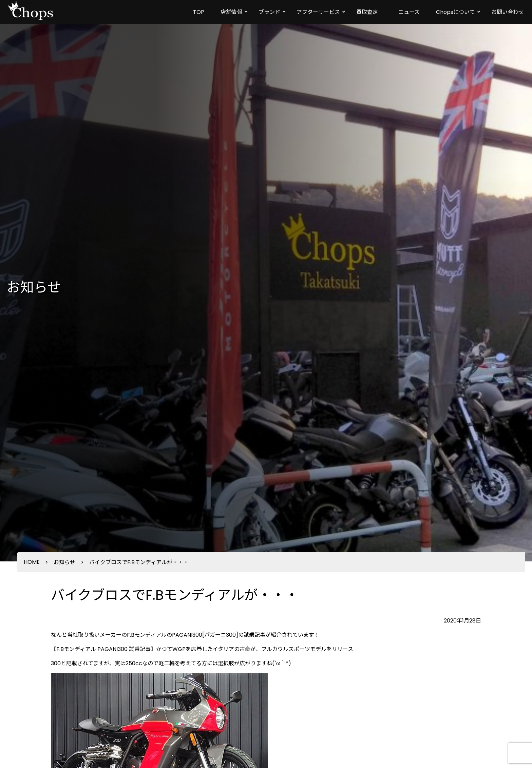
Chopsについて (455, 12)
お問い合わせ (508, 12)
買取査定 (367, 12)
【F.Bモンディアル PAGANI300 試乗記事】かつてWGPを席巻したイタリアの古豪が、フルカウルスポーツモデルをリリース (202, 649)
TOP (199, 12)
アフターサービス (318, 12)
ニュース (409, 12)
